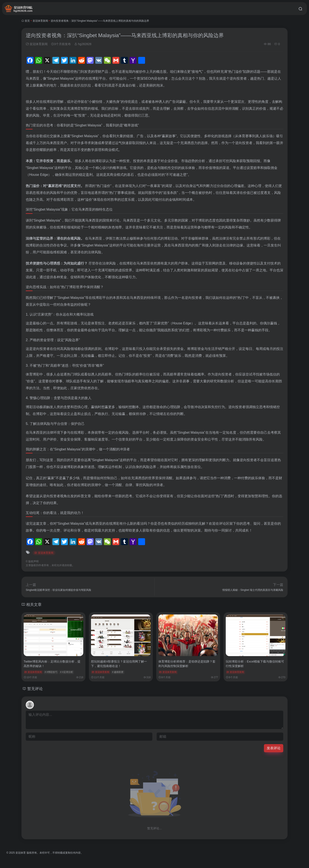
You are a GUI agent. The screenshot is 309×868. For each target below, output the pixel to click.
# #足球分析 (66, 672)
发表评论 (274, 748)
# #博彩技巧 (51, 672)
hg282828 (83, 44)
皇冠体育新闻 (40, 21)
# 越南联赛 (118, 672)
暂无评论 (35, 689)
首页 (27, 21)
